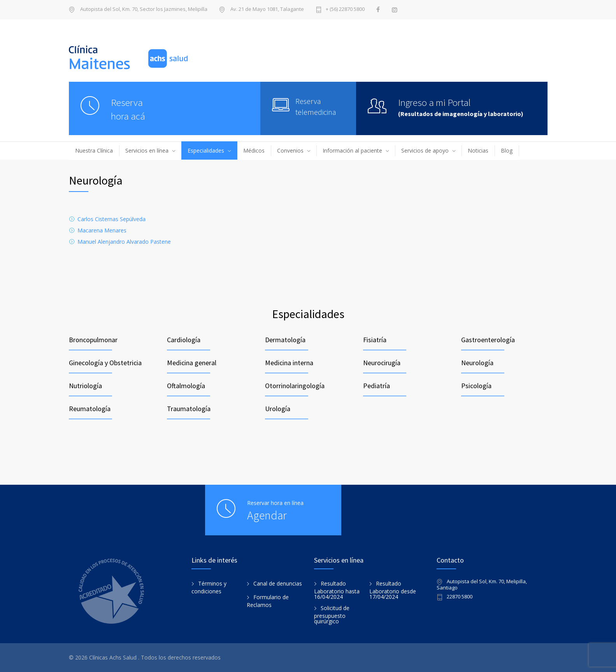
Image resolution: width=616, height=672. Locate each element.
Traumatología (189, 409)
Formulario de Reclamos (268, 601)
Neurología (477, 363)
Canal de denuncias (278, 583)
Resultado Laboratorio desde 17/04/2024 (393, 590)
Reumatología (90, 409)
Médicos (254, 150)
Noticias (478, 150)
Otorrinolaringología (295, 386)
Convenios (290, 150)
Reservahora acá (128, 109)
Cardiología (184, 340)
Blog (507, 150)
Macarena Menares (102, 230)
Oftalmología (186, 386)
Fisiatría (375, 340)
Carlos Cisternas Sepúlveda (111, 219)
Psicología (476, 386)
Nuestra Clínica (94, 150)
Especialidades (206, 150)
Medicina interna (289, 363)
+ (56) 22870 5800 (345, 10)
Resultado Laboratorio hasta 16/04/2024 (337, 590)
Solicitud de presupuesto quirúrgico (332, 615)
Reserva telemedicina (316, 106)
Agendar (267, 515)
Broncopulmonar (93, 340)
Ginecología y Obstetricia (105, 363)
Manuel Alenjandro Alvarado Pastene (124, 242)
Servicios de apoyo (425, 150)
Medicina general (192, 363)
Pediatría (376, 386)
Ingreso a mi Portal (434, 102)
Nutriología (85, 386)
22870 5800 (460, 597)
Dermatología (285, 340)
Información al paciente (352, 150)
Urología (278, 409)
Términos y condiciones (209, 588)
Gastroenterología (488, 340)
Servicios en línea (147, 150)
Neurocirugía (382, 363)
